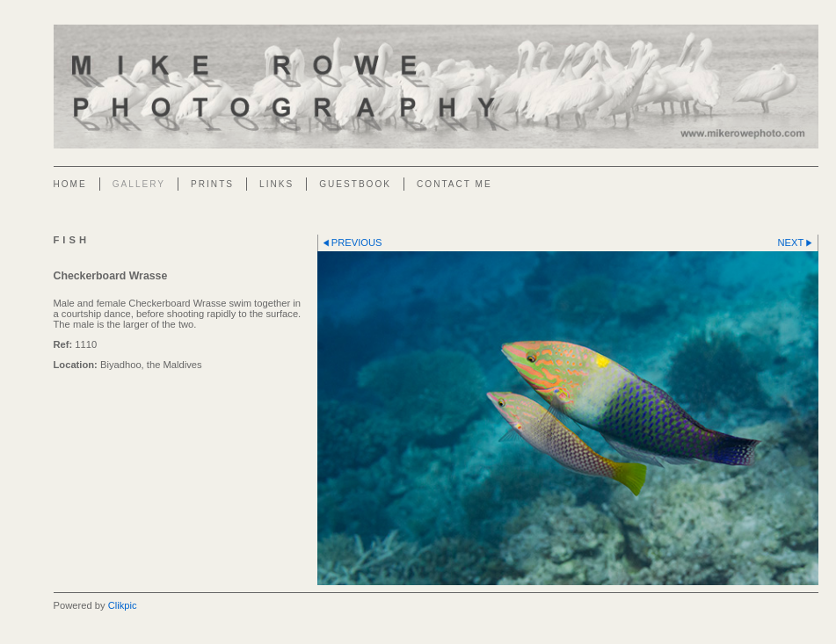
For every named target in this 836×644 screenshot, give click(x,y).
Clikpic (123, 605)
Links (276, 184)
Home (70, 184)
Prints (212, 184)
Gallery (139, 184)
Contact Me (454, 184)
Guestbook (355, 184)
